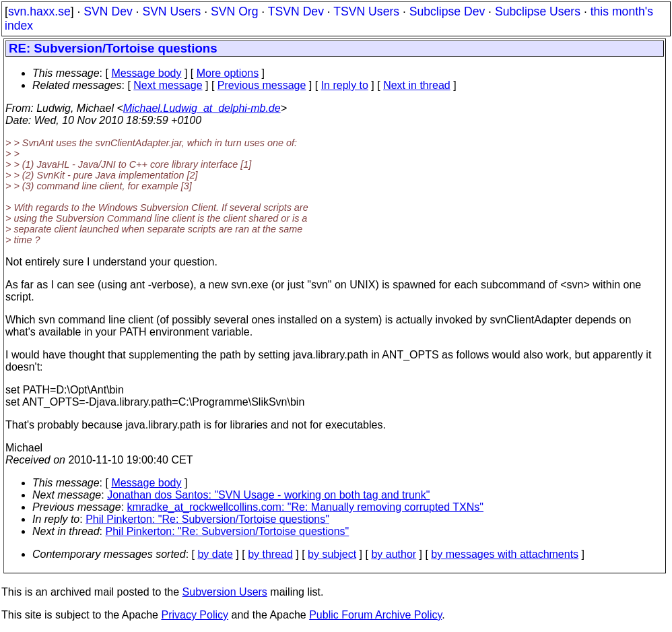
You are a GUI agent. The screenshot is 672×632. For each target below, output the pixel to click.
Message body (146, 73)
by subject (332, 554)
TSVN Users (366, 11)
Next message (168, 85)
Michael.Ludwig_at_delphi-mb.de (202, 108)
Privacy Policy (195, 615)
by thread (270, 554)
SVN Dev (108, 11)
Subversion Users (225, 592)
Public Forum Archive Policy (375, 615)
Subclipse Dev (447, 11)
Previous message (262, 85)
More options (228, 73)
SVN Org (234, 11)
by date (215, 554)
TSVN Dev (296, 11)
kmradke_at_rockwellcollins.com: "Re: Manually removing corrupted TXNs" (305, 507)
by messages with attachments (505, 554)
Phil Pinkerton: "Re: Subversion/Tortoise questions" (207, 519)
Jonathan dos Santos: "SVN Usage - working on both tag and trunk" (268, 495)
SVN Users (171, 11)
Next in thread (417, 85)
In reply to (345, 85)
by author (394, 554)
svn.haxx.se (39, 11)
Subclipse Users (538, 11)
